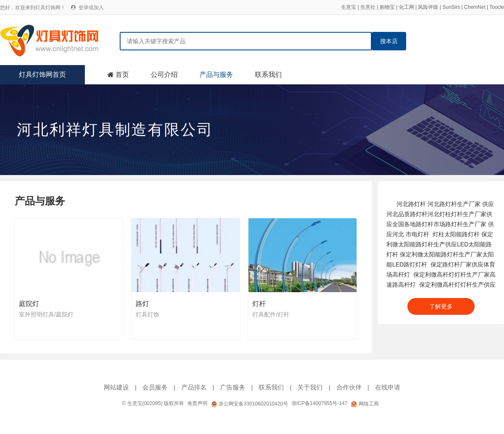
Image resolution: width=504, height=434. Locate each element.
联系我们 (268, 75)
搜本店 (389, 41)
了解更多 (441, 306)
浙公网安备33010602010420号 (249, 404)
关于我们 (310, 387)
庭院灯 (29, 304)
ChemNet (475, 7)
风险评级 (428, 7)
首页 (122, 75)
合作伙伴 (349, 387)
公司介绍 (164, 75)
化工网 (407, 7)
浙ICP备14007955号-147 (319, 403)
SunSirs (451, 7)
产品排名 (194, 387)
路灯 (142, 304)
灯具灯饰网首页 (42, 75)
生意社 (368, 7)
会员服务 (155, 387)
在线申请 (388, 387)
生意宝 (349, 7)
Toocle (497, 7)
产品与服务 (216, 75)
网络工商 (365, 404)
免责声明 (197, 403)
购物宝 (387, 7)
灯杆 (259, 304)
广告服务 (233, 387)
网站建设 (116, 387)
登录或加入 (91, 8)
